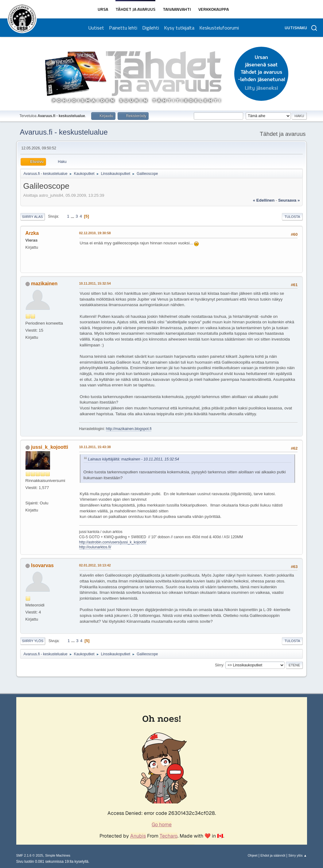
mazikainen (44, 284)
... (73, 216)
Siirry (219, 665)
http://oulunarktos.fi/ (95, 547)
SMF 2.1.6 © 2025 (30, 855)
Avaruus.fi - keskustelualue (64, 132)
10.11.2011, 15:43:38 (95, 447)
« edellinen (264, 200)
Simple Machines (58, 855)
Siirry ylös (33, 641)
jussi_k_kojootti (50, 447)
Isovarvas (42, 565)
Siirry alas (33, 217)
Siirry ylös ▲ (298, 855)
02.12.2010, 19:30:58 (95, 233)
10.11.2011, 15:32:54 (95, 283)
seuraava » (289, 200)
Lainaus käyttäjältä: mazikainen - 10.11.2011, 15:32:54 (134, 459)
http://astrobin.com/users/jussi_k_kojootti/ (113, 542)
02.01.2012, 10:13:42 (95, 565)
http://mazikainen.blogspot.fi (129, 429)
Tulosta (292, 217)
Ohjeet (253, 855)
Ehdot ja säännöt (273, 855)
